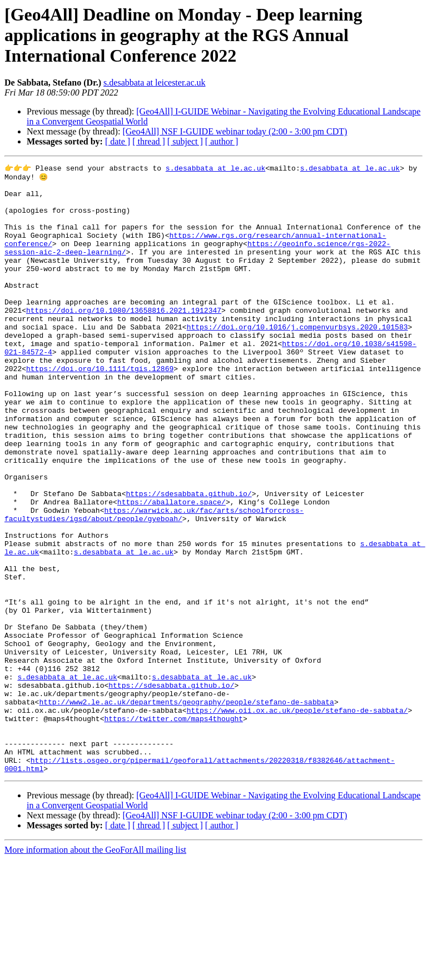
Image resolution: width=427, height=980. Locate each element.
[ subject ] (185, 141)
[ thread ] (149, 141)
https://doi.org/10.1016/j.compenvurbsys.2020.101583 (297, 359)
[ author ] (222, 141)
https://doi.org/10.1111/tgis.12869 (100, 409)
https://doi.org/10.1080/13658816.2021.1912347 (124, 339)
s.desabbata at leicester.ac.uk (154, 82)
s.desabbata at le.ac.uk (215, 169)
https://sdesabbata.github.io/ (188, 559)
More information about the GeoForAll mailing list (95, 970)
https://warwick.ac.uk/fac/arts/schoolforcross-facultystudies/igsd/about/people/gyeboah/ (154, 584)
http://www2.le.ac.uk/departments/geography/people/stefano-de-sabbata (186, 809)
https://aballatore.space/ (172, 569)
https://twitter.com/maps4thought (173, 829)
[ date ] (118, 141)
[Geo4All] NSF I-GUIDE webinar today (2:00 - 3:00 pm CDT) (235, 131)
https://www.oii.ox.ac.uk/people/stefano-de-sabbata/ (297, 819)
